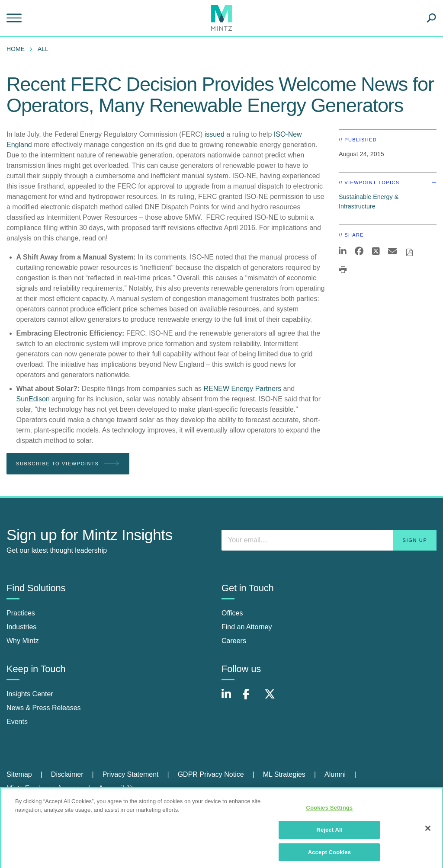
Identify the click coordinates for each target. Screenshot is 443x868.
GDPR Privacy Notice (211, 774)
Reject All (329, 833)
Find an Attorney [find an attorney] (247, 627)
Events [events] (17, 722)
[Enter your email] (329, 540)
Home (16, 49)
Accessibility (117, 788)
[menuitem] (18, 49)
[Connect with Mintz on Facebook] (251, 699)
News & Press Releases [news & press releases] (44, 708)
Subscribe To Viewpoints (68, 464)
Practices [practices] (21, 613)
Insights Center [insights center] (30, 694)
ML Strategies (284, 774)
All (43, 49)
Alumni (335, 774)
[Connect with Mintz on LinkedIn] (230, 699)
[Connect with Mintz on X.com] (273, 699)
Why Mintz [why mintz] (23, 641)
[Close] (428, 832)
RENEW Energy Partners (243, 389)
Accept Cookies (329, 856)
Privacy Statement (131, 774)
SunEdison (33, 399)
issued (215, 134)
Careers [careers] (234, 641)
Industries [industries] (21, 627)
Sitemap (19, 774)
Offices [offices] (232, 613)
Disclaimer (67, 774)
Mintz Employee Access (43, 788)
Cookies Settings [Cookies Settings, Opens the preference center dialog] (330, 812)
